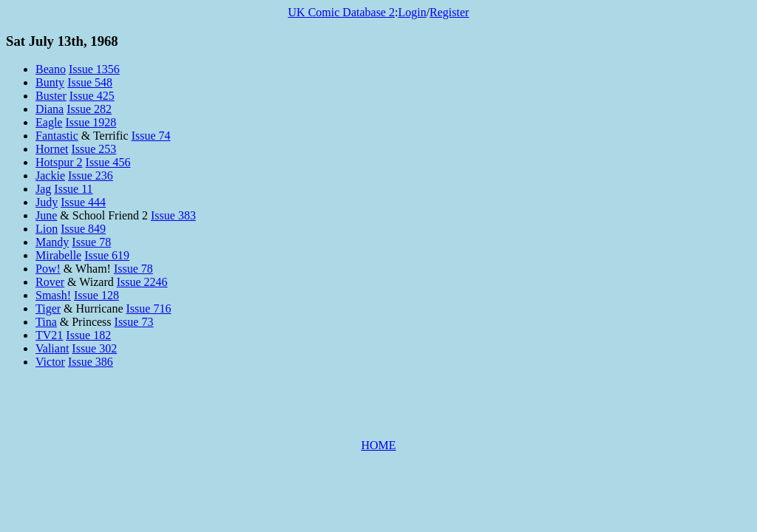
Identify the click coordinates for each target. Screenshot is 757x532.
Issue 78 (91, 242)
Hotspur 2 (59, 162)
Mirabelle (58, 255)
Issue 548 (90, 82)
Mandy (52, 242)
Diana (50, 109)
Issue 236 (91, 175)
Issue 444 (83, 202)
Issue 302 (94, 348)
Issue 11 (73, 189)
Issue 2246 (142, 282)
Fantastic (57, 136)
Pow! (48, 269)
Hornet (52, 149)
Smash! (53, 295)
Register (449, 12)
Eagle (49, 122)
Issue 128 (96, 295)
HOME (378, 445)
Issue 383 (173, 215)
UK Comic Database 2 (342, 12)
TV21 (49, 335)
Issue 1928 (91, 122)
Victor (50, 362)
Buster (51, 96)
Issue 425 (92, 96)
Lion (47, 229)
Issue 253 (94, 149)
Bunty (50, 82)
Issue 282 (89, 109)
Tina (46, 322)
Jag (43, 189)
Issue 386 (91, 362)
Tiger (48, 308)
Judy (47, 202)
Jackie (50, 175)
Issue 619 (107, 255)
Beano (51, 69)
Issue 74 (151, 136)
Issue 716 (149, 308)
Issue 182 (88, 335)
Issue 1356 (94, 69)
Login (412, 12)
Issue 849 (83, 229)
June (46, 215)
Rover (50, 282)
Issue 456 (108, 162)
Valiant (52, 348)
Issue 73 (134, 322)
